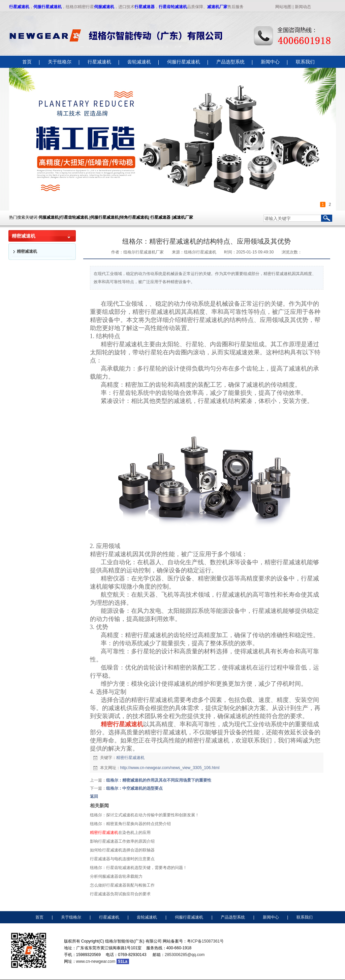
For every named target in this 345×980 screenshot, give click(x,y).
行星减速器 (145, 7)
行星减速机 (19, 7)
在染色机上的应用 (120, 833)
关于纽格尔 (71, 917)
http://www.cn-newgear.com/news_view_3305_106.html (170, 768)
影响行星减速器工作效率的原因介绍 (122, 841)
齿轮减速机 (147, 917)
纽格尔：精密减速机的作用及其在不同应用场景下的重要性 (159, 780)
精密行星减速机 (130, 758)
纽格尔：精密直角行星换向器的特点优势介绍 (130, 824)
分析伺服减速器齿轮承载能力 (116, 876)
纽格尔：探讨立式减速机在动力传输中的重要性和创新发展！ (145, 815)
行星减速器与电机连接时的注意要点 (122, 859)
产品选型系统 (233, 917)
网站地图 (283, 7)
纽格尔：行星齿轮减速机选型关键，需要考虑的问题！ (138, 868)
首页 (39, 917)
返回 (94, 796)
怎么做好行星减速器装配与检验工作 (122, 885)
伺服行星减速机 (48, 7)
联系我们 (305, 917)
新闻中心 (271, 917)
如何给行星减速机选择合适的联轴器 (122, 850)
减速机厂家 (217, 7)
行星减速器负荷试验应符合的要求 (120, 894)
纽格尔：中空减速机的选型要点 (134, 788)
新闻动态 (303, 7)
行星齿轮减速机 (173, 7)
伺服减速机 (104, 7)
